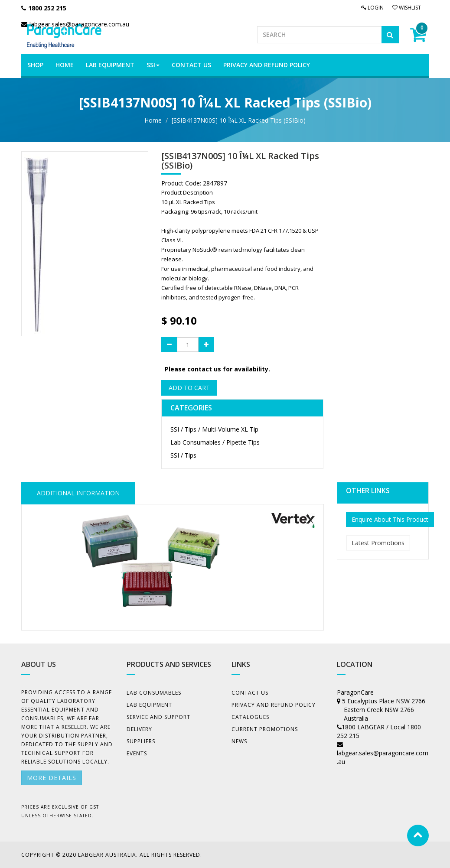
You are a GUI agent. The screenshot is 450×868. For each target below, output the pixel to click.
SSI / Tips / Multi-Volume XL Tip (214, 429)
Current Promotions (265, 729)
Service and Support (158, 717)
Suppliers (141, 741)
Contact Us (250, 693)
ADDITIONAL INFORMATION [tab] (78, 493)
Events (137, 753)
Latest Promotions (378, 543)
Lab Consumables (154, 693)
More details (52, 778)
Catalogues (250, 717)
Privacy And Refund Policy (274, 705)
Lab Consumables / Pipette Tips (215, 442)
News (239, 741)
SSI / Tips (183, 455)
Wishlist (407, 8)
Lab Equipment (149, 705)
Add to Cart (189, 388)
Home (153, 120)
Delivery (139, 729)
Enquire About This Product (390, 519)
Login (372, 8)
